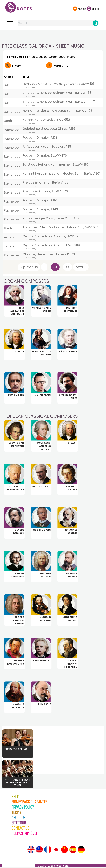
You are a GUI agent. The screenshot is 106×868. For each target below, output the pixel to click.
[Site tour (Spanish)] (73, 850)
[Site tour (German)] (81, 850)
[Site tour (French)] (48, 850)
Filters (16, 66)
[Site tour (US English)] (39, 850)
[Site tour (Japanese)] (56, 850)
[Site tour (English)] (31, 850)
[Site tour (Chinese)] (64, 850)
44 (68, 267)
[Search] (95, 23)
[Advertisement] (53, 36)
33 (55, 267)
